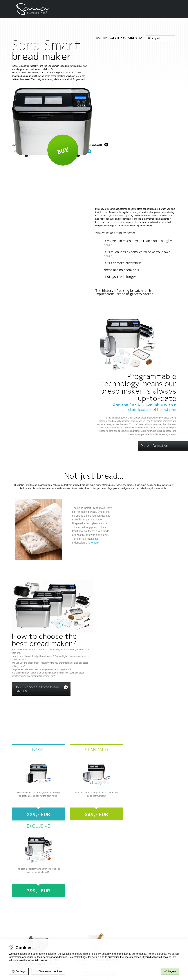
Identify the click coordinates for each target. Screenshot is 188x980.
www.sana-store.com (107, 921)
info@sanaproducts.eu (30, 941)
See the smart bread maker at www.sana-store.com (57, 97)
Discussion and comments (160, 9)
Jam (130, 427)
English (154, 22)
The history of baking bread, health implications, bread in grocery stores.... (127, 246)
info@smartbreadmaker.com (114, 834)
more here (93, 440)
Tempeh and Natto (142, 404)
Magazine (120, 9)
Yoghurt (133, 435)
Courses (134, 9)
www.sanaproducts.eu (107, 924)
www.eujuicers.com (106, 927)
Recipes (106, 9)
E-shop (93, 9)
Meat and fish (138, 420)
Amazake (134, 443)
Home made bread (141, 412)
